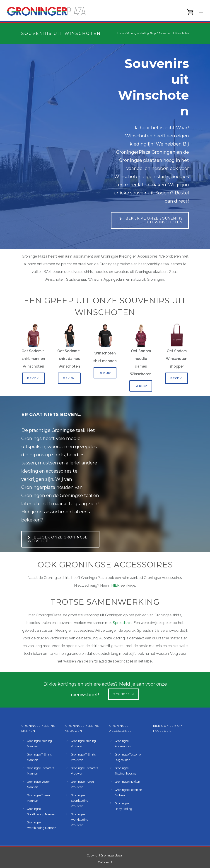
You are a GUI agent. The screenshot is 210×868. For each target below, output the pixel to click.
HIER (116, 585)
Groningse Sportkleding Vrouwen (80, 801)
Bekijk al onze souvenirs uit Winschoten (151, 220)
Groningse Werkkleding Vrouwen (80, 820)
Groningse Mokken (127, 782)
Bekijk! (33, 378)
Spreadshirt (122, 623)
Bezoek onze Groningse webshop (58, 539)
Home (121, 33)
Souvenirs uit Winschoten (174, 33)
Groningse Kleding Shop (141, 33)
